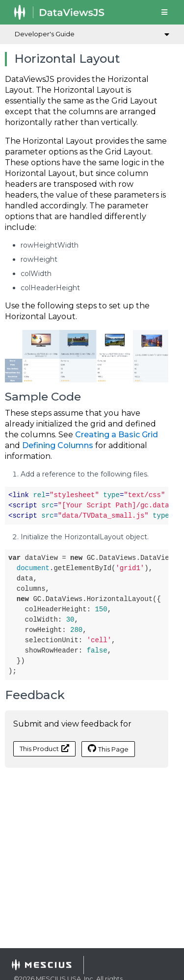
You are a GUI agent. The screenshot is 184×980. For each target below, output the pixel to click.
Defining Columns (58, 445)
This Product (44, 748)
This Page (108, 749)
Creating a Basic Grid (117, 435)
